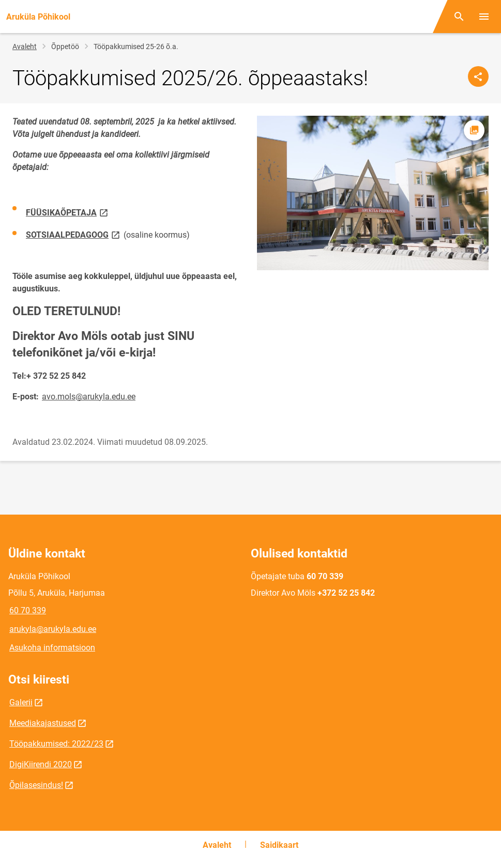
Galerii (21, 702)
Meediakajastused (43, 723)
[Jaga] (478, 76)
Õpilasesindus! (36, 785)
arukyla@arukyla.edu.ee (53, 629)
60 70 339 (28, 610)
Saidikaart (279, 845)
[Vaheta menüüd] (484, 17)
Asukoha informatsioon (52, 648)
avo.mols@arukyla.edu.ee (89, 397)
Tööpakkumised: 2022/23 (56, 744)
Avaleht (25, 47)
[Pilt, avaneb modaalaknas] (373, 193)
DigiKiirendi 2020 (41, 764)
